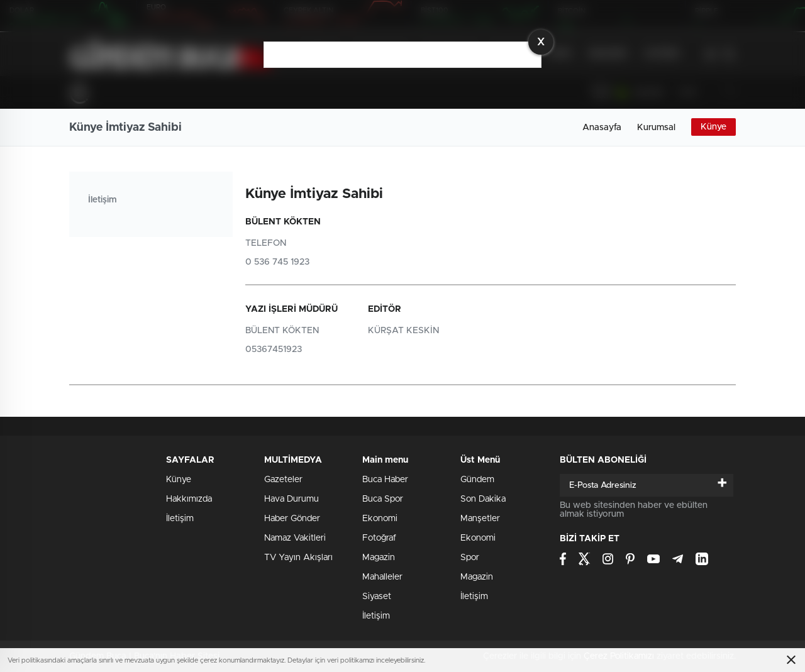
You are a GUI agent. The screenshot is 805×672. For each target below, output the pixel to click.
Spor (470, 558)
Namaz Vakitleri (295, 538)
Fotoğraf (379, 538)
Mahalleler (382, 577)
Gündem (477, 480)
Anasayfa (602, 128)
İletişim (102, 200)
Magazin (379, 558)
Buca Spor (383, 499)
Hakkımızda (189, 499)
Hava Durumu (291, 499)
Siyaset (377, 597)
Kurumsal (656, 128)
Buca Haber (385, 480)
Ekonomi (380, 519)
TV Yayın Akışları (298, 558)
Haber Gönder (292, 519)
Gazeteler (283, 480)
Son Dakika (483, 499)
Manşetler (480, 519)
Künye (713, 127)
